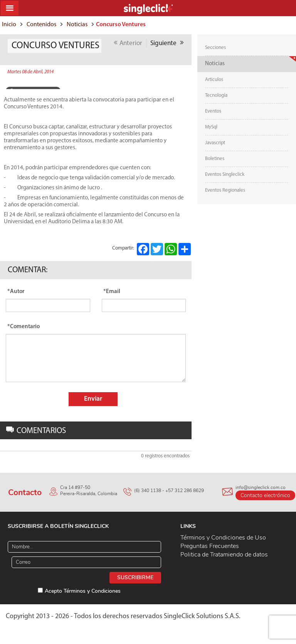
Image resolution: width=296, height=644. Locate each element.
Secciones (215, 48)
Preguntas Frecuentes (210, 546)
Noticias (77, 25)
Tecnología (216, 95)
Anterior (128, 43)
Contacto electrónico (265, 495)
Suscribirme (135, 577)
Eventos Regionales (225, 190)
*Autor (16, 292)
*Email (112, 292)
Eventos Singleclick (225, 174)
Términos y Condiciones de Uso (223, 538)
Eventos (213, 111)
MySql (211, 127)
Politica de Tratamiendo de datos (224, 555)
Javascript (215, 143)
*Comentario (24, 327)
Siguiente (167, 43)
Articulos (214, 80)
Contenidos (41, 25)
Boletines (215, 159)
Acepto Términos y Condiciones (83, 591)
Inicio (9, 25)
